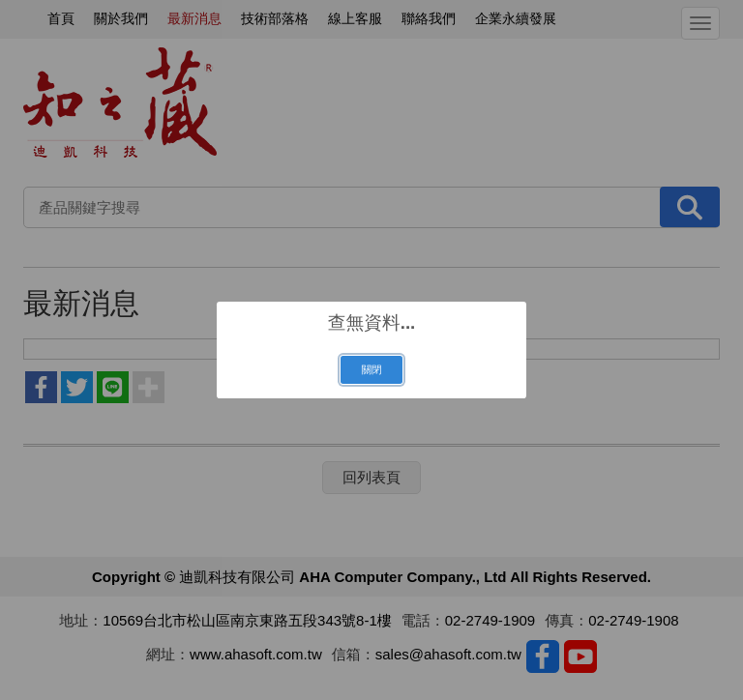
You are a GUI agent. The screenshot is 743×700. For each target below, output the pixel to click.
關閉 (371, 369)
